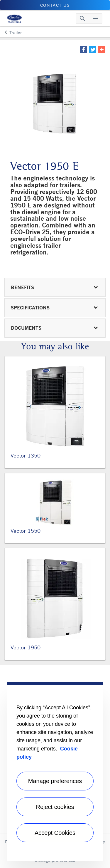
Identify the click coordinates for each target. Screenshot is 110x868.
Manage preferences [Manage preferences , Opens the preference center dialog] (55, 781)
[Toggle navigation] (82, 19)
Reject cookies (55, 807)
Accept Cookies (55, 833)
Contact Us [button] (55, 5)
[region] (55, 771)
